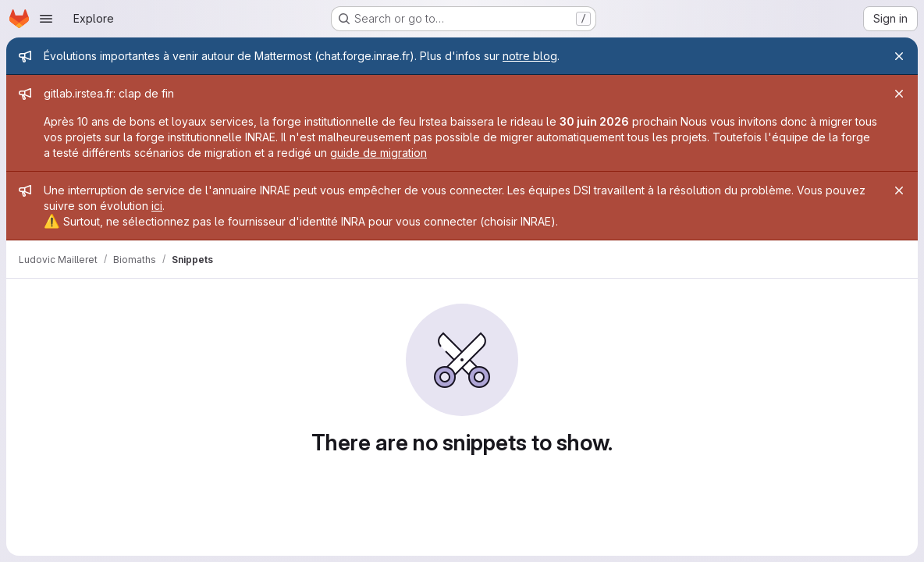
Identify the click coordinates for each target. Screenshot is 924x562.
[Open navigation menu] (46, 19)
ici (157, 206)
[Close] (899, 56)
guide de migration (378, 153)
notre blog (530, 56)
